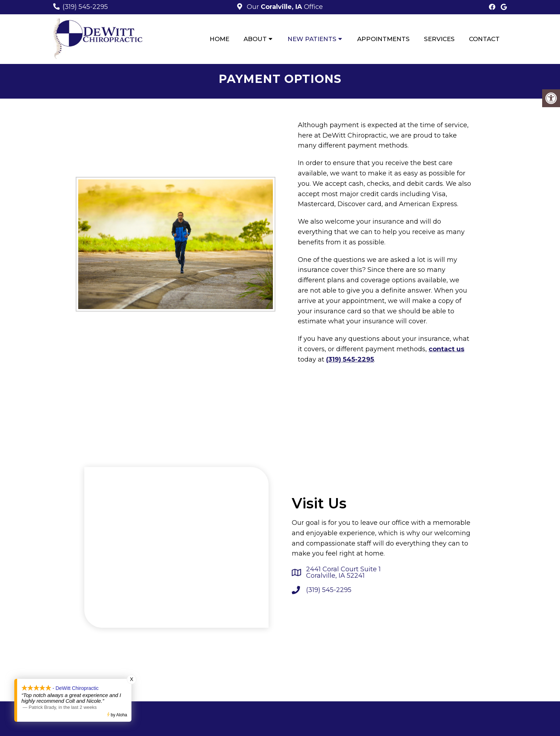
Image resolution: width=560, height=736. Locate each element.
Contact (484, 39)
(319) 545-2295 (85, 7)
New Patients (312, 39)
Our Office (284, 7)
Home (219, 39)
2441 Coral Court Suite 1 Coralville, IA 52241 (343, 572)
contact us (446, 349)
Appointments (383, 39)
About (255, 39)
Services (439, 39)
